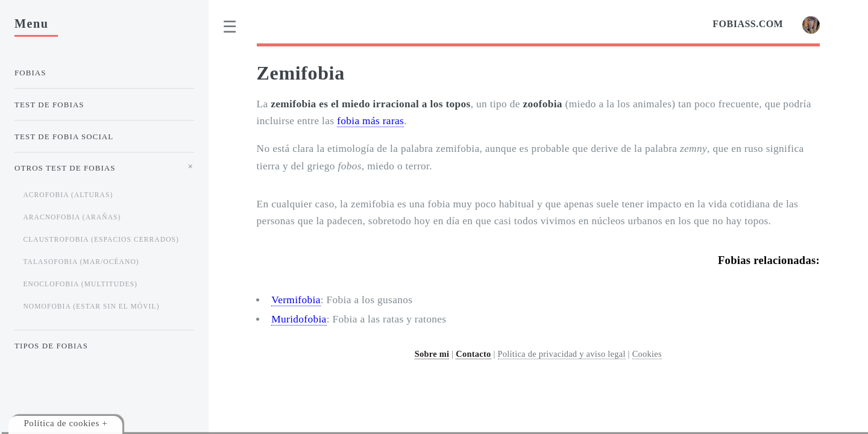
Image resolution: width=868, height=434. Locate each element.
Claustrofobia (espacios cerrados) (101, 239)
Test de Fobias (49, 105)
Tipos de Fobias (51, 346)
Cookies (647, 354)
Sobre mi (432, 354)
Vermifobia (296, 300)
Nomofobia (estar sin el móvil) (91, 306)
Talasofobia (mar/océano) (81, 262)
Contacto (473, 354)
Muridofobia (299, 319)
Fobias (30, 73)
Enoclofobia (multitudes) (80, 284)
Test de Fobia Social (64, 137)
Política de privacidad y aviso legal (562, 354)
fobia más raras (370, 121)
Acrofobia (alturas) (68, 195)
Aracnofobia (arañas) (72, 217)
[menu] (230, 27)
